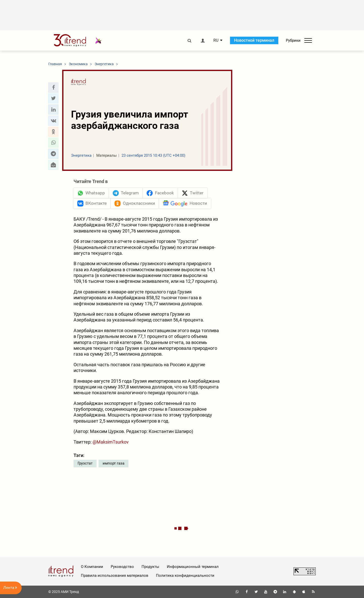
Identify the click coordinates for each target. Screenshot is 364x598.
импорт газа (113, 463)
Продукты (150, 567)
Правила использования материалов (115, 576)
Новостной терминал (254, 40)
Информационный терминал (193, 567)
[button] (53, 87)
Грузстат (85, 463)
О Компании (92, 567)
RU (216, 40)
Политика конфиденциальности (185, 576)
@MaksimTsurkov (111, 442)
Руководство (122, 567)
